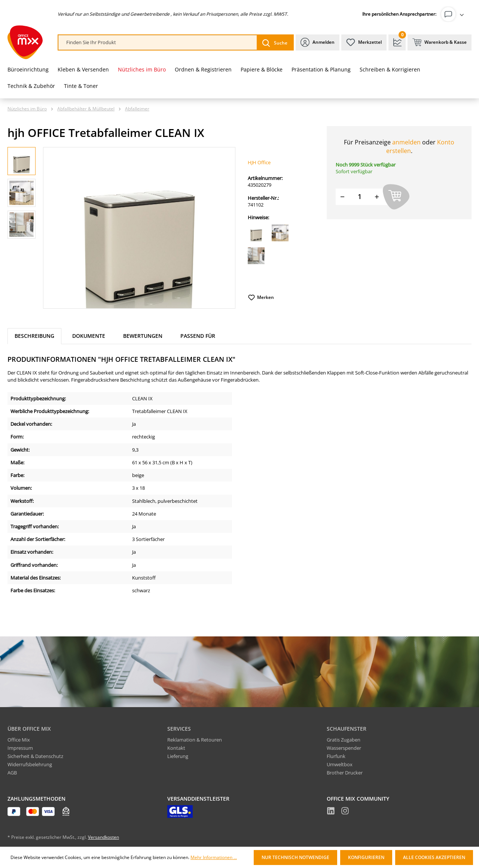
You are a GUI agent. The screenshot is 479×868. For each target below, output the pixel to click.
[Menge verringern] (342, 197)
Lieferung (178, 756)
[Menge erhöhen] (377, 197)
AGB (12, 773)
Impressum (20, 748)
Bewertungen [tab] (143, 336)
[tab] (34, 336)
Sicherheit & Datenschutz (35, 756)
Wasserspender (344, 748)
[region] (122, 228)
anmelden (406, 142)
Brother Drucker (345, 773)
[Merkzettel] (364, 42)
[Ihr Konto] (454, 14)
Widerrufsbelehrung (30, 764)
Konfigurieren (366, 857)
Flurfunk (336, 756)
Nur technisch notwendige (295, 857)
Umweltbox (340, 764)
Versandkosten (103, 837)
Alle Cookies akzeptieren (434, 857)
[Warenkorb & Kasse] (440, 42)
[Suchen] (275, 42)
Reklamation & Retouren (195, 740)
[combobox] (158, 42)
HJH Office (259, 162)
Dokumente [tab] (89, 336)
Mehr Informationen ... (214, 858)
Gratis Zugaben (344, 740)
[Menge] (360, 197)
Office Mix (19, 740)
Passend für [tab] (198, 336)
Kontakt (176, 748)
